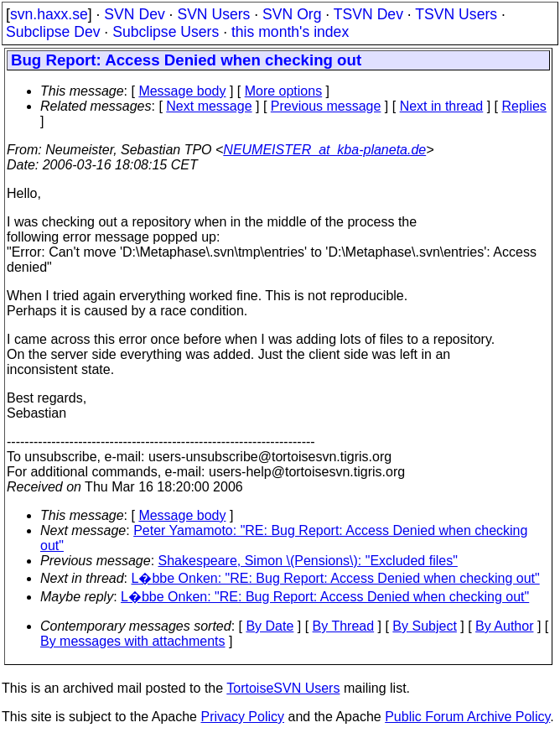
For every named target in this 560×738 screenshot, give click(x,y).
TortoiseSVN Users (283, 688)
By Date (270, 626)
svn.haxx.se (49, 14)
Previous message (326, 106)
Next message (209, 106)
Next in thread (442, 106)
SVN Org (292, 14)
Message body (182, 91)
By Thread (344, 626)
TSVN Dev (368, 14)
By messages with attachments (133, 641)
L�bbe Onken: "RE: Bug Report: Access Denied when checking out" (336, 578)
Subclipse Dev (53, 32)
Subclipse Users (166, 32)
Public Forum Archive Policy (467, 717)
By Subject (424, 626)
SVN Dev (134, 14)
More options (284, 91)
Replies (524, 106)
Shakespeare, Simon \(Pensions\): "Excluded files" (308, 561)
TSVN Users (456, 14)
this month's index (290, 32)
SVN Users (213, 14)
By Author (504, 626)
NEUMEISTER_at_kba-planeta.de (324, 150)
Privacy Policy (242, 717)
